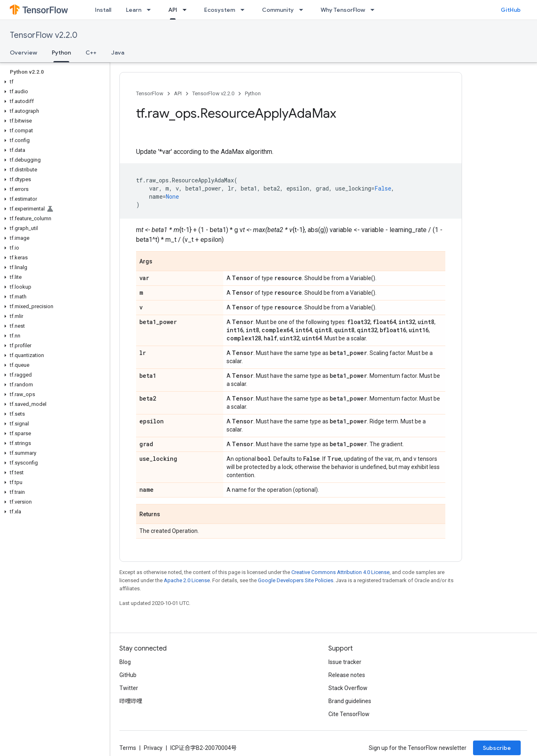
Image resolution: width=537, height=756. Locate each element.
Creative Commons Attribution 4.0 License (340, 572)
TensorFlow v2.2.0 (44, 35)
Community (278, 10)
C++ (91, 53)
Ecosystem (220, 10)
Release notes (347, 675)
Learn (134, 10)
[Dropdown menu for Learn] (151, 10)
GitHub (511, 10)
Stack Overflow (348, 688)
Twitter (129, 688)
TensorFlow (150, 93)
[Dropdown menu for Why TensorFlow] (375, 10)
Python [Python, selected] (61, 53)
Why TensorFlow (343, 10)
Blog (125, 662)
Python (253, 93)
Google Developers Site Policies (296, 580)
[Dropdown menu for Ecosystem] (245, 10)
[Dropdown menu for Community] (304, 10)
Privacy (153, 748)
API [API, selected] (173, 10)
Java (118, 53)
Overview (23, 53)
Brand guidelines (350, 701)
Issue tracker (345, 662)
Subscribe (497, 748)
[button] (53, 82)
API (178, 93)
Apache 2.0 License (187, 580)
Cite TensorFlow (349, 714)
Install (103, 10)
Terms (128, 748)
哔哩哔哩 (131, 701)
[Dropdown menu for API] (187, 10)
